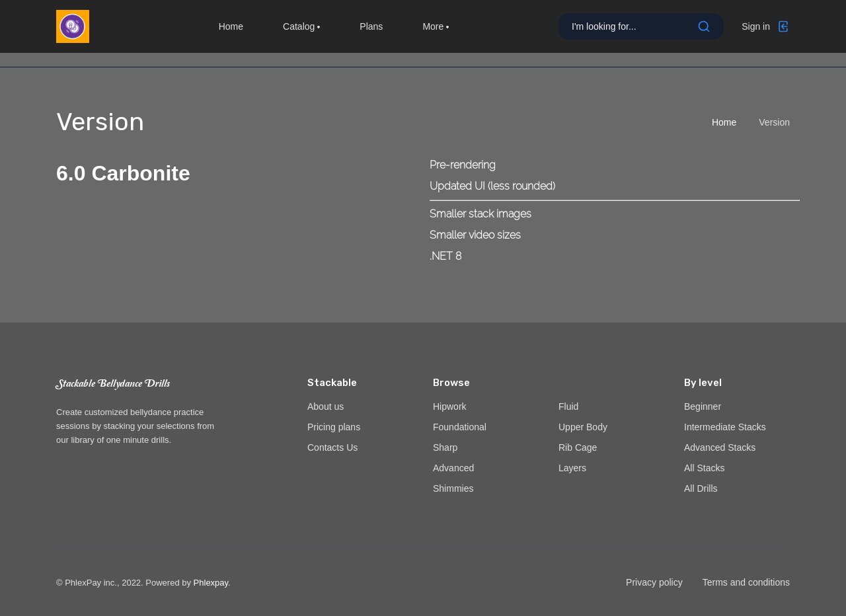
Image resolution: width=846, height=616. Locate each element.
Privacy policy (654, 582)
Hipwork (450, 406)
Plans (371, 33)
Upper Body (583, 427)
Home (231, 33)
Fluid (568, 406)
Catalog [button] (301, 33)
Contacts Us (332, 447)
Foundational (460, 427)
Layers (572, 468)
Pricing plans (334, 427)
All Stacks (704, 468)
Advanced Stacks (720, 447)
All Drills (701, 488)
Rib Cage (578, 447)
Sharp (445, 447)
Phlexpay (211, 583)
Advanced (453, 468)
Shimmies (453, 488)
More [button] (436, 33)
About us (326, 406)
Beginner (703, 406)
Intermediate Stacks (725, 427)
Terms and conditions (746, 582)
